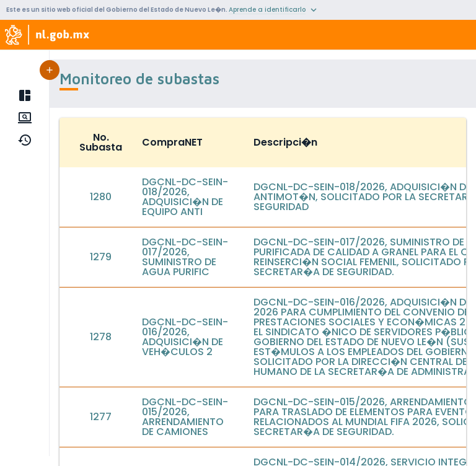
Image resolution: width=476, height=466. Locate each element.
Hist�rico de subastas (89, 140)
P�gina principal (74, 95)
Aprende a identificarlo (267, 10)
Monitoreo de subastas (91, 118)
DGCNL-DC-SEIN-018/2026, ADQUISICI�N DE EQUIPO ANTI (185, 197)
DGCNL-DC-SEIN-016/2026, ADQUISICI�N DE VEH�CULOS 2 (185, 337)
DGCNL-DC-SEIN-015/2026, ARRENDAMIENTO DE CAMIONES (185, 417)
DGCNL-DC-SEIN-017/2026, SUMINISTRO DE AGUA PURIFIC (185, 257)
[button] (178, 70)
